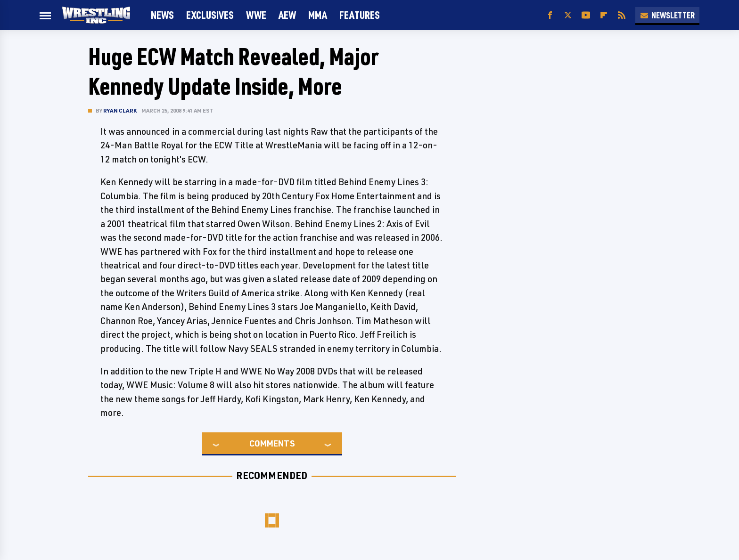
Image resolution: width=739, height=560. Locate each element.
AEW (287, 15)
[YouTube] (586, 15)
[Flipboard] (604, 15)
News (162, 15)
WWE (256, 15)
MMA (318, 15)
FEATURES (360, 15)
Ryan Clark (120, 110)
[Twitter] (568, 15)
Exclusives (210, 15)
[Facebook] (550, 15)
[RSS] (622, 15)
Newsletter (667, 15)
